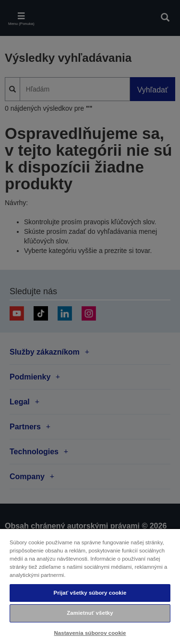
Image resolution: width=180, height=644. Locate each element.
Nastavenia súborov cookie (90, 633)
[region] (90, 586)
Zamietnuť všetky (90, 613)
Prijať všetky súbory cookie (90, 593)
